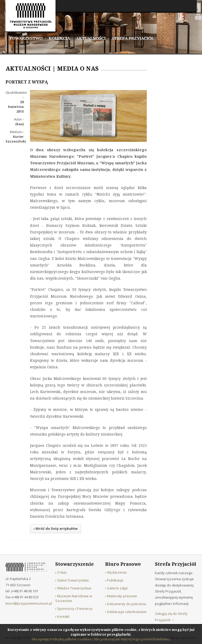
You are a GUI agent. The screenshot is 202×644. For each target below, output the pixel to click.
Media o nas (78, 68)
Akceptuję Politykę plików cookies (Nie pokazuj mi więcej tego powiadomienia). (101, 639)
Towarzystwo (26, 38)
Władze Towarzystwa (74, 588)
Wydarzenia (117, 572)
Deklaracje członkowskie (127, 612)
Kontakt (63, 616)
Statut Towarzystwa (73, 580)
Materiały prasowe (122, 596)
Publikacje (115, 580)
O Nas (62, 572)
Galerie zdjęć (117, 588)
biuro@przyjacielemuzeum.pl (29, 603)
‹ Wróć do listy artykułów (55, 528)
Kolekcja (59, 38)
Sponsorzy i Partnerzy (75, 609)
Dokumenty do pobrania (127, 604)
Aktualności (91, 38)
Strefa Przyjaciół (133, 38)
